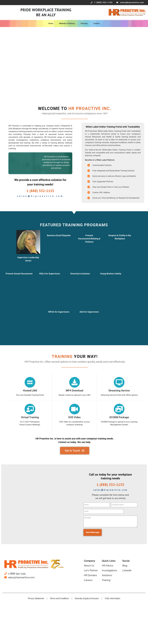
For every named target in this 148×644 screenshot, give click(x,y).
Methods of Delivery (67, 23)
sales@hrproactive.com (40, 196)
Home (51, 23)
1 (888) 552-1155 (40, 191)
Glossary (85, 23)
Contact (97, 23)
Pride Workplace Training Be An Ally (46, 12)
